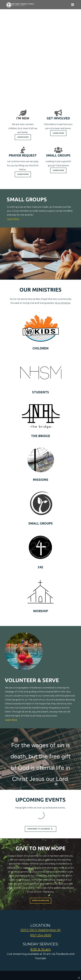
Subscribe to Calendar (41, 829)
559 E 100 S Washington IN (40, 930)
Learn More (13, 219)
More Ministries (63, 303)
